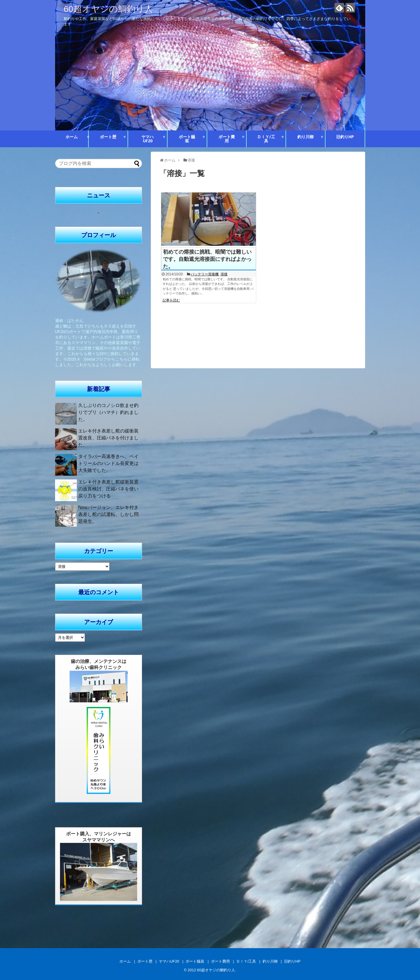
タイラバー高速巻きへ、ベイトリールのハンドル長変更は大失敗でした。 (108, 463)
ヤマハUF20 (148, 139)
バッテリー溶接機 (205, 274)
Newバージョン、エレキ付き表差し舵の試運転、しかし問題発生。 (108, 514)
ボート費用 (227, 139)
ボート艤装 (187, 139)
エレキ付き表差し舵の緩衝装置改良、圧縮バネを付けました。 (108, 438)
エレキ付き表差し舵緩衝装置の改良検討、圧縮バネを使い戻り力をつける (108, 489)
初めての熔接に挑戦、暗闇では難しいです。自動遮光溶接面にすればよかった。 (207, 259)
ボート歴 (108, 137)
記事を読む (171, 300)
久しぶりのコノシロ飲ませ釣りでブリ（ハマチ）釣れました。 (108, 412)
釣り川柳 (306, 137)
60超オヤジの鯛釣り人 (108, 9)
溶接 (224, 274)
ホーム (72, 137)
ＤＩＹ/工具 (266, 139)
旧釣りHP (345, 137)
